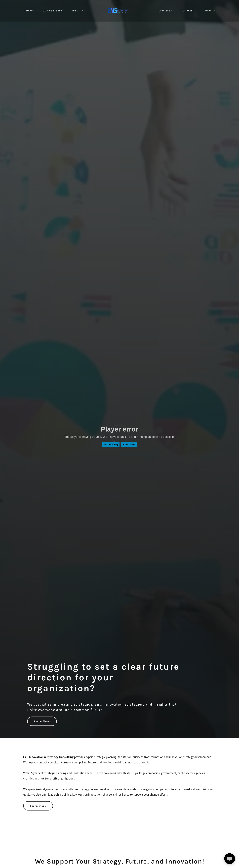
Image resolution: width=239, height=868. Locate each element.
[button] (76, 11)
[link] (119, 10)
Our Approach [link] (53, 11)
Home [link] (30, 11)
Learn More (42, 721)
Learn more (38, 806)
